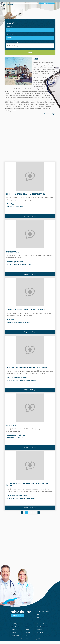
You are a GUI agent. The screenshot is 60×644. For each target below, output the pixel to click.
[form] (30, 40)
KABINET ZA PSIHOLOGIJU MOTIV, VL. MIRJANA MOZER (26, 313)
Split (27, 630)
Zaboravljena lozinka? (32, 9)
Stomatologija (16, 630)
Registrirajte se (53, 9)
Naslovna (30, 2)
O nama (37, 2)
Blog (50, 2)
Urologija (14, 633)
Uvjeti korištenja (42, 627)
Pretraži (30, 56)
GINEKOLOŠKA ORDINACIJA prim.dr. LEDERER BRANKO (26, 197)
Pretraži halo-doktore (43, 615)
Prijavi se (47, 7)
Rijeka (27, 638)
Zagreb (28, 635)
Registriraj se (17, 619)
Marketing (40, 635)
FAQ (38, 620)
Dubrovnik (29, 627)
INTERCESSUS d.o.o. (13, 255)
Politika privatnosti (43, 630)
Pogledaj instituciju (30, 219)
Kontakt (40, 633)
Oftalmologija (15, 638)
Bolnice (14, 635)
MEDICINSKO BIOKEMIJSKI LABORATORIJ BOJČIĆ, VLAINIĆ (26, 371)
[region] (30, 141)
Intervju (44, 2)
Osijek (27, 633)
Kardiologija (15, 627)
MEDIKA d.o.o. (11, 428)
